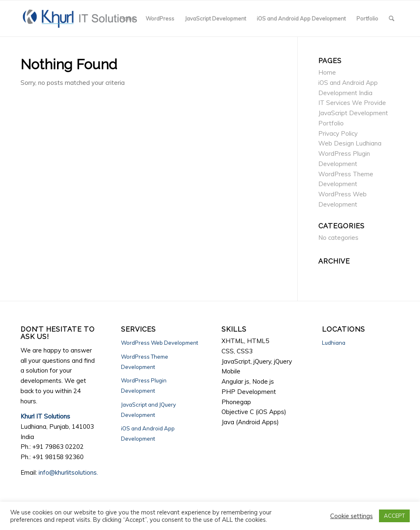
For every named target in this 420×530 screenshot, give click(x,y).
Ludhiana (334, 343)
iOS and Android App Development (148, 433)
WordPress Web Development (160, 343)
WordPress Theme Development (145, 362)
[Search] (391, 18)
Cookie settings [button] (352, 516)
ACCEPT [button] (394, 516)
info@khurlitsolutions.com (74, 472)
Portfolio (331, 123)
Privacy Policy (338, 133)
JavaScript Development (353, 113)
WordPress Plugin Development (144, 386)
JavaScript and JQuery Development (148, 410)
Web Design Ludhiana (350, 143)
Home (327, 72)
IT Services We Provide (352, 103)
